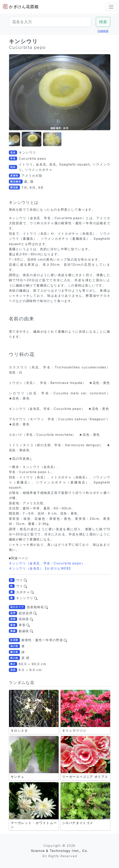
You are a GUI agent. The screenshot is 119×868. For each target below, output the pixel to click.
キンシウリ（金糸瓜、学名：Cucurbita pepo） (47, 563)
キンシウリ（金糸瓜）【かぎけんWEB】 (41, 568)
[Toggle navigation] (111, 7)
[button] (19, 139)
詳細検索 (103, 31)
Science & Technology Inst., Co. (60, 851)
